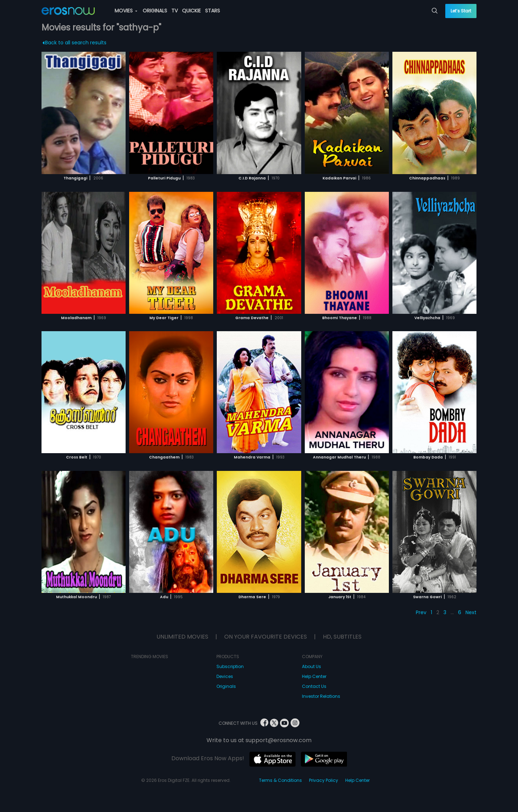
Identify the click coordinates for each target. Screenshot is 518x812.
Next (471, 612)
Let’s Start (461, 11)
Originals (226, 686)
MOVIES (126, 11)
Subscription (230, 666)
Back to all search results (74, 43)
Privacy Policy (324, 780)
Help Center (314, 676)
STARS (213, 11)
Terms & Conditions (280, 780)
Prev (421, 612)
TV (175, 11)
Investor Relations (321, 696)
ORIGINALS (155, 11)
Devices (225, 676)
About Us (312, 666)
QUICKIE (191, 11)
